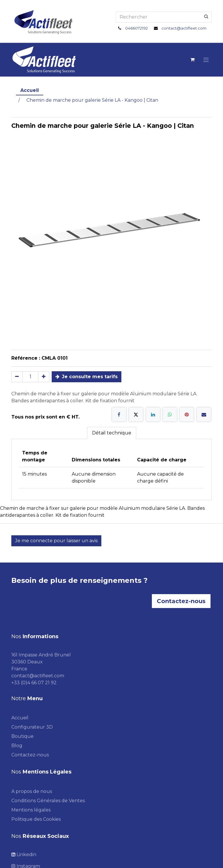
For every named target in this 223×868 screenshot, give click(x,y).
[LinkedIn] (153, 414)
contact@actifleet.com (184, 28)
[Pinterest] (187, 414)
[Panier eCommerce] (193, 60)
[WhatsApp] (170, 414)
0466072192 (136, 28)
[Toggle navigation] (206, 60)
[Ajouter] (44, 377)
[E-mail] (204, 414)
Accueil (30, 90)
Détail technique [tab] (112, 433)
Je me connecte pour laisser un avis (56, 541)
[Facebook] (119, 414)
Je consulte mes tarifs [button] (87, 377)
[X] (136, 414)
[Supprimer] (17, 377)
